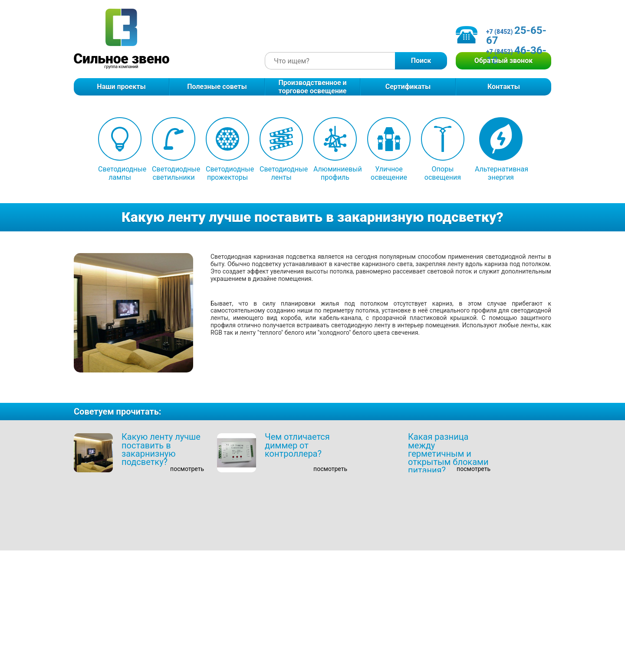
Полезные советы (217, 87)
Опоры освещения (443, 149)
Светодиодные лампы (120, 149)
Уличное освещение (389, 149)
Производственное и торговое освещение (312, 87)
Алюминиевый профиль (335, 149)
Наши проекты (121, 87)
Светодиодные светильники (174, 149)
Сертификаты (408, 87)
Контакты (504, 87)
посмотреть (187, 469)
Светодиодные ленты (281, 149)
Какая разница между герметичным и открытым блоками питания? (448, 453)
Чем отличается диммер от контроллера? (297, 445)
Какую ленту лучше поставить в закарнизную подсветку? (161, 449)
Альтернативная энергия (501, 149)
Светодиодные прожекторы (227, 149)
